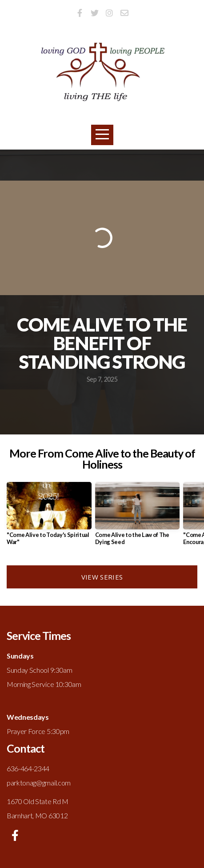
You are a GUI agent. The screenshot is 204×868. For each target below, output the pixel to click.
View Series (102, 577)
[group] (49, 517)
